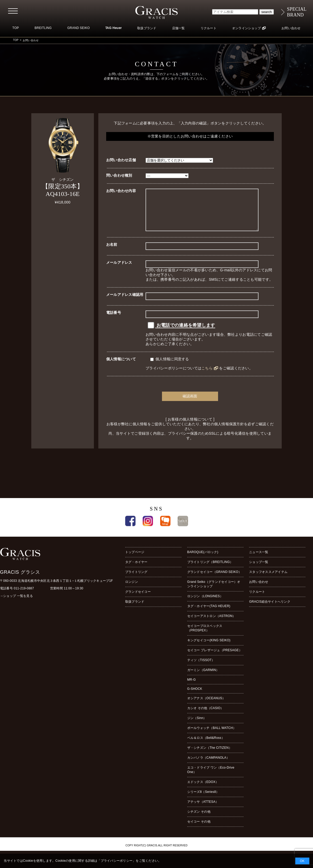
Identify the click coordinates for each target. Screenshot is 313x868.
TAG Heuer (113, 28)
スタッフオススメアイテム (268, 580)
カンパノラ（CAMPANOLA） (208, 765)
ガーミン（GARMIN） (203, 678)
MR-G (192, 687)
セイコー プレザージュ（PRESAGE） (215, 658)
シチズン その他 (199, 819)
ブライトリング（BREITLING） (210, 570)
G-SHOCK (195, 697)
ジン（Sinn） (197, 726)
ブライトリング (136, 580)
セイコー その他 (199, 829)
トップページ (135, 560)
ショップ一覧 (259, 570)
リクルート (209, 28)
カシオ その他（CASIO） (206, 716)
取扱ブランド (147, 28)
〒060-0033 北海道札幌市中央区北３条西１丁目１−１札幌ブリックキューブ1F (56, 589)
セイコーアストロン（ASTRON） (212, 624)
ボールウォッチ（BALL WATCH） (212, 736)
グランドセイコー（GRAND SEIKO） (214, 580)
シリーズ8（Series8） (203, 800)
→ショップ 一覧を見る (16, 604)
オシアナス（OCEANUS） (206, 706)
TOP (16, 28)
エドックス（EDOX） (203, 790)
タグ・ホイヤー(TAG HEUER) (209, 614)
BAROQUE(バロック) (203, 560)
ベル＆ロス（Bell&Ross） (206, 746)
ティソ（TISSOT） (201, 668)
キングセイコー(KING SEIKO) (209, 648)
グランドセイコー (138, 600)
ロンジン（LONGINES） (205, 604)
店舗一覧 (179, 28)
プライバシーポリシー (117, 861)
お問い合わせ (291, 28)
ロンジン (132, 590)
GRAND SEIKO (79, 28)
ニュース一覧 (259, 560)
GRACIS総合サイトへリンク (270, 609)
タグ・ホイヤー (136, 570)
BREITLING (43, 28)
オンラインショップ (246, 28)
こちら (207, 376)
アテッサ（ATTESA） (203, 810)
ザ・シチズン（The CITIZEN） (210, 756)
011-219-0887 (24, 596)
